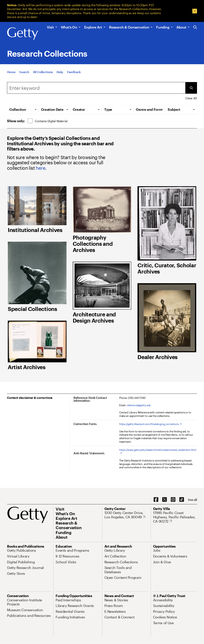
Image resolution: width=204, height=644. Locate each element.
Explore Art (93, 27)
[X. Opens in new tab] (165, 500)
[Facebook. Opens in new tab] (156, 500)
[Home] (11, 73)
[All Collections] (43, 73)
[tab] (23, 109)
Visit (50, 27)
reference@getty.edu (139, 405)
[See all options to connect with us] (192, 500)
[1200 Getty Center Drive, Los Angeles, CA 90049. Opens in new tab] (126, 515)
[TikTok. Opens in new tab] (182, 500)
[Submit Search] (191, 88)
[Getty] (23, 34)
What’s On (69, 27)
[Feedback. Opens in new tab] (74, 73)
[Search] (24, 73)
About (181, 27)
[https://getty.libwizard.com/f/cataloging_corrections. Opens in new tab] (150, 424)
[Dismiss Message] (195, 11)
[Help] (60, 73)
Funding (163, 27)
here (41, 168)
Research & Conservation (129, 27)
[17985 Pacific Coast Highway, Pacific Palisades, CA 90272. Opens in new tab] (175, 517)
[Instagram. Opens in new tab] (173, 500)
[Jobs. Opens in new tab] (157, 550)
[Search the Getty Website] (195, 27)
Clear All (191, 98)
